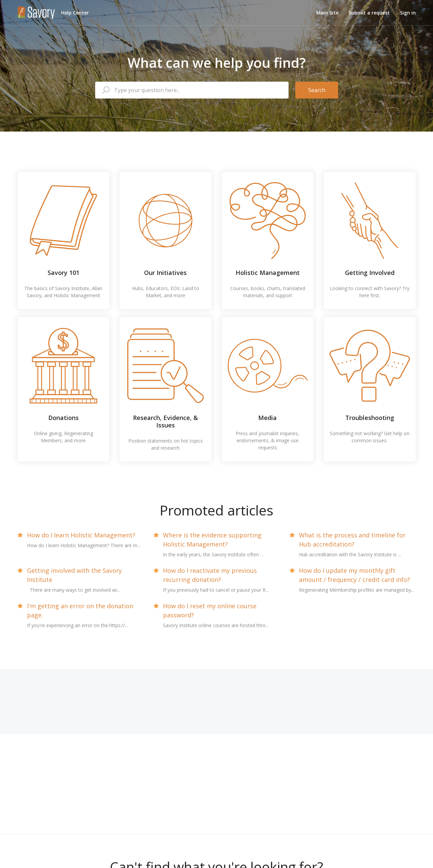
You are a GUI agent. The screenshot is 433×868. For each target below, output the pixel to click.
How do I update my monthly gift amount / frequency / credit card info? (355, 575)
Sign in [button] (408, 13)
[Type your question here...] (192, 90)
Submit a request (369, 13)
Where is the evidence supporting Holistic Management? (212, 540)
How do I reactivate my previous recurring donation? (210, 575)
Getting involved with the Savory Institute (74, 575)
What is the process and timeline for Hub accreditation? (352, 540)
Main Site (327, 13)
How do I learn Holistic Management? (81, 535)
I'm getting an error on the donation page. (80, 610)
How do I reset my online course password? (210, 610)
